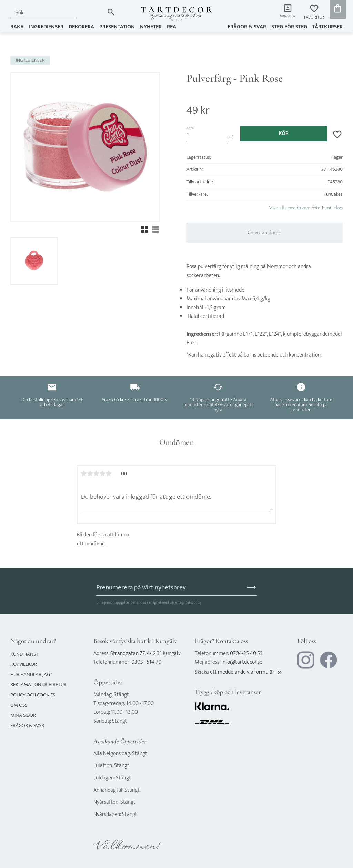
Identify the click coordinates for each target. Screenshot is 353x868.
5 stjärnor (109, 474)
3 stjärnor (97, 474)
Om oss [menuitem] (19, 705)
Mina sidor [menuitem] (284, 17)
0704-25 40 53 (246, 654)
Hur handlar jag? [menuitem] (31, 675)
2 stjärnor (90, 474)
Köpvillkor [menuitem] (24, 664)
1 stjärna (84, 474)
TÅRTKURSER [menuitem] (327, 26)
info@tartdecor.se (242, 662)
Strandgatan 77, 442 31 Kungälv (145, 654)
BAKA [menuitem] (17, 26)
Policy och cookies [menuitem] (33, 695)
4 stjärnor (103, 474)
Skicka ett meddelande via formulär (239, 672)
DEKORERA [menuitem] (81, 26)
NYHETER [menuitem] (151, 26)
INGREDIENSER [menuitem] (46, 26)
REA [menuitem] (172, 26)
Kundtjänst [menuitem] (24, 654)
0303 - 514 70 (146, 662)
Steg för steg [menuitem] (289, 26)
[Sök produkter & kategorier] (57, 13)
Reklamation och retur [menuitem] (38, 685)
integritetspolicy (188, 602)
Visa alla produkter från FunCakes (306, 208)
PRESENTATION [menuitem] (117, 26)
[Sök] (111, 12)
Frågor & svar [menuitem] (247, 26)
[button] (314, 12)
